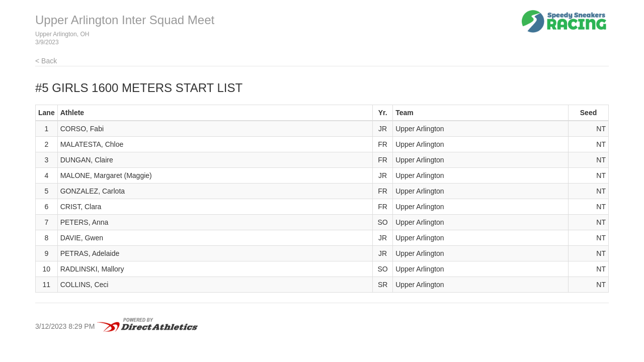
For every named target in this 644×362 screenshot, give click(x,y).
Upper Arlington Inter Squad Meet (125, 20)
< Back (46, 61)
